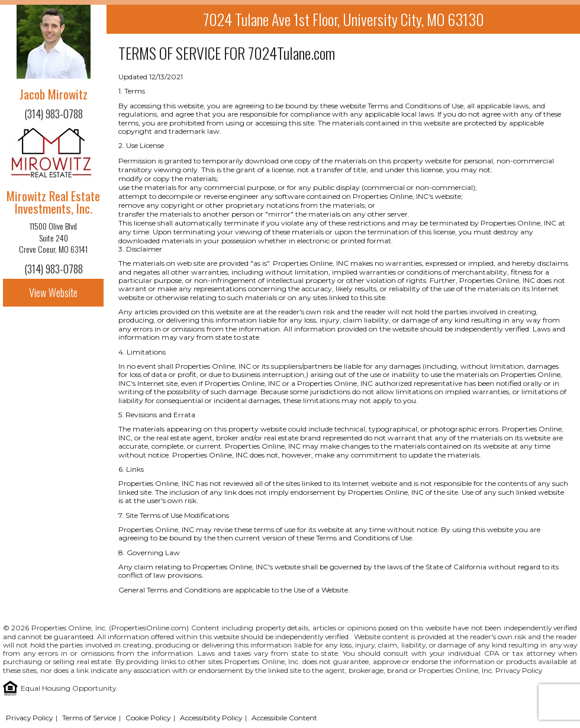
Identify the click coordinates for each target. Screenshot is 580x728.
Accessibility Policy (211, 718)
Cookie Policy (148, 718)
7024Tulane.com (291, 53)
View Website (53, 292)
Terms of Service (89, 718)
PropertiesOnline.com (149, 628)
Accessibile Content (284, 718)
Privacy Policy (519, 670)
